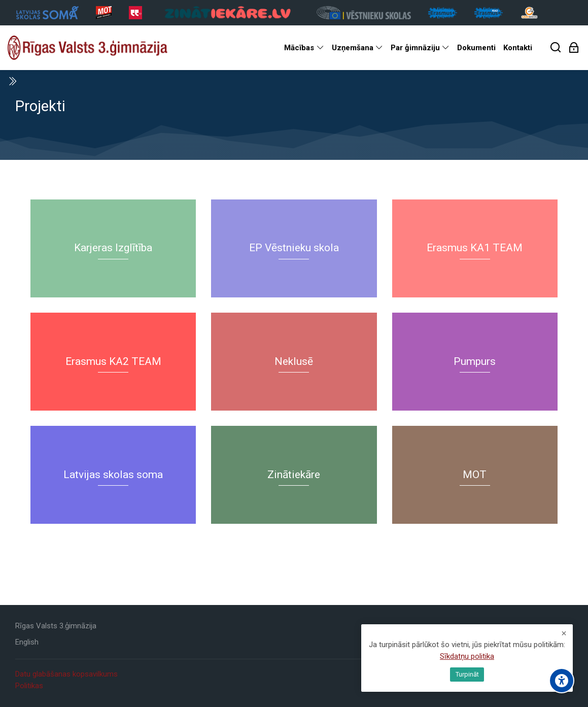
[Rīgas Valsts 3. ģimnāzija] (88, 48)
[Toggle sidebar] (12, 81)
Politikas (29, 686)
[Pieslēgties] (574, 48)
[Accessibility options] (562, 681)
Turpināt (467, 674)
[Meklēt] (556, 48)
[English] (27, 642)
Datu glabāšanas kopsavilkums (66, 674)
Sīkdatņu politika (467, 656)
